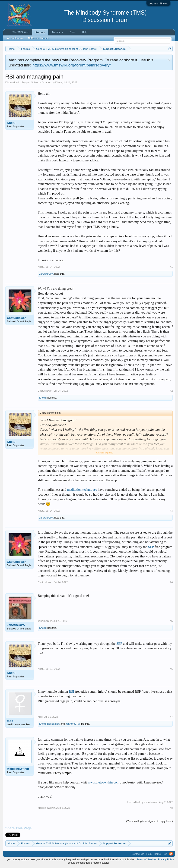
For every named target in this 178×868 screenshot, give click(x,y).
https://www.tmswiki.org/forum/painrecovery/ (72, 65)
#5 (171, 621)
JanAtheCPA (46, 274)
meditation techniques (82, 490)
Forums (40, 32)
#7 (171, 717)
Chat (72, 32)
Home (157, 854)
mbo (10, 721)
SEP (151, 547)
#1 (171, 267)
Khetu (59, 82)
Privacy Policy (166, 859)
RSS (171, 854)
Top (165, 854)
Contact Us (138, 854)
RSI (72, 692)
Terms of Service (146, 859)
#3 (171, 511)
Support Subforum (32, 82)
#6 (171, 669)
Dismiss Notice (169, 60)
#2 (171, 391)
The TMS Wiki (21, 32)
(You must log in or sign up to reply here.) (150, 821)
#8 (171, 808)
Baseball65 (54, 724)
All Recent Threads (38, 38)
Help (85, 32)
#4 (171, 582)
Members (57, 32)
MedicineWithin (18, 769)
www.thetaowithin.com (104, 782)
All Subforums (15, 38)
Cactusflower (16, 318)
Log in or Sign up (158, 3)
